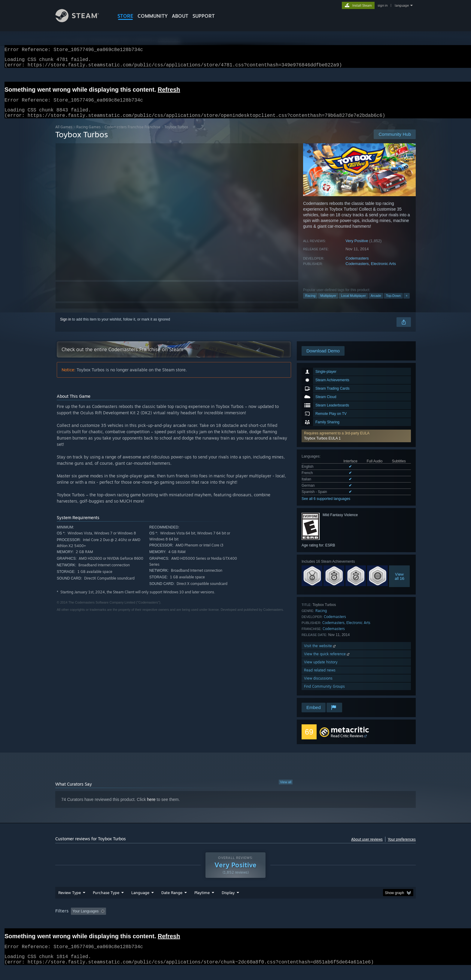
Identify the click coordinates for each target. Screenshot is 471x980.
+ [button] (406, 303)
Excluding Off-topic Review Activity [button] (146, 923)
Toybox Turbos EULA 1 (322, 446)
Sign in (66, 327)
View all (286, 789)
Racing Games (88, 134)
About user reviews (367, 846)
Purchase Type (106, 904)
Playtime (202, 904)
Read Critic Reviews (347, 743)
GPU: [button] (337, 923)
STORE (125, 16)
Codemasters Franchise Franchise (132, 134)
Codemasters (357, 265)
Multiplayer (328, 303)
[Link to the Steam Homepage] (82, 21)
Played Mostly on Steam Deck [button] (236, 923)
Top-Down (394, 303)
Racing (310, 303)
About (180, 16)
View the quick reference (327, 661)
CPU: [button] (317, 923)
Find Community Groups (324, 694)
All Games (64, 134)
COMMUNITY (153, 16)
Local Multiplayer (353, 303)
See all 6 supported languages (326, 506)
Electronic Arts (383, 271)
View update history (321, 669)
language (402, 5)
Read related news (320, 677)
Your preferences (402, 846)
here (151, 807)
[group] (235, 923)
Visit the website (320, 653)
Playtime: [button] (193, 923)
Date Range (172, 904)
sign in (383, 5)
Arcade (376, 303)
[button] (356, 443)
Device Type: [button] (363, 923)
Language (140, 904)
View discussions (318, 685)
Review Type (70, 904)
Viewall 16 (400, 583)
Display (228, 904)
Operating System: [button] (286, 923)
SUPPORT (204, 16)
